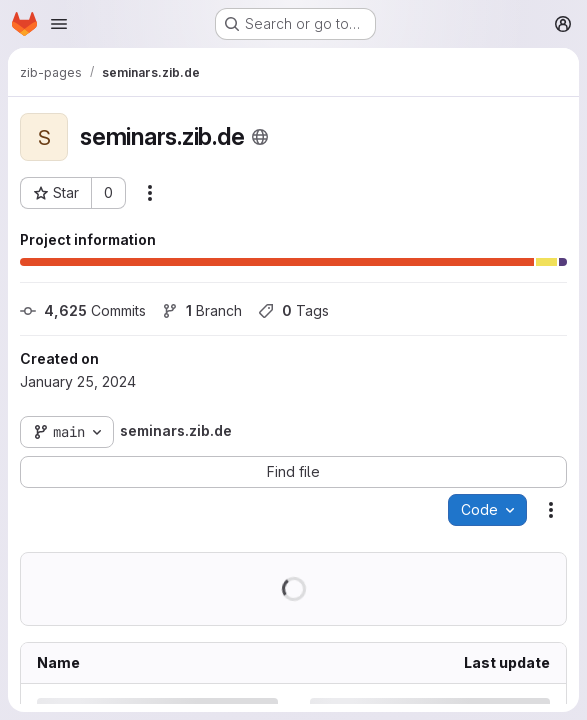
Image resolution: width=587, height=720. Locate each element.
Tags (293, 310)
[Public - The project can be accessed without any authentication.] (260, 137)
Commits (83, 310)
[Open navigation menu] (59, 24)
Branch (202, 310)
